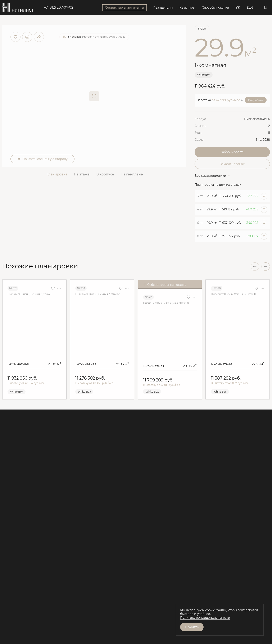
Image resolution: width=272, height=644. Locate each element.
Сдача (199, 140)
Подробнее (256, 100)
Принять (192, 627)
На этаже (82, 174)
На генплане (132, 174)
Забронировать (232, 152)
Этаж (198, 133)
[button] (266, 267)
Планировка (56, 174)
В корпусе (105, 174)
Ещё (250, 8)
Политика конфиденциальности (205, 618)
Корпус (200, 119)
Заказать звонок (232, 164)
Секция (200, 126)
